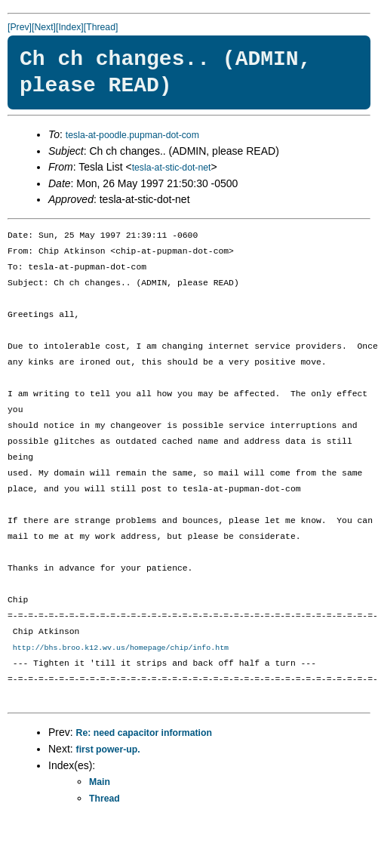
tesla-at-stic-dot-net (172, 168)
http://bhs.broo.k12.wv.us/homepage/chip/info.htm (121, 648)
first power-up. (108, 750)
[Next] (44, 27)
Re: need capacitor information (144, 734)
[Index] (70, 27)
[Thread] (101, 27)
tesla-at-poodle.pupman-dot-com (132, 135)
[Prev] (20, 27)
